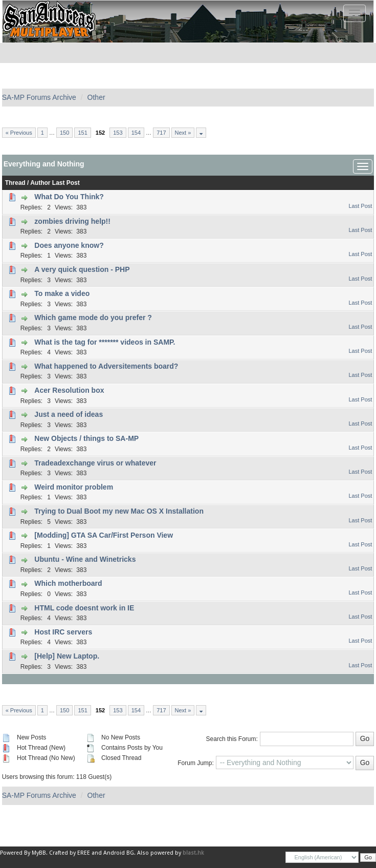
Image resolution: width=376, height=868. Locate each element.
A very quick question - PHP (82, 269)
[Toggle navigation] (355, 13)
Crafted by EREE (70, 853)
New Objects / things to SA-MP (86, 438)
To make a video (62, 293)
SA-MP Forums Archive (39, 97)
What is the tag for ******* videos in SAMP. (105, 342)
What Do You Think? (69, 197)
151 (82, 133)
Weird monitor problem (74, 487)
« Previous (19, 133)
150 (64, 133)
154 (136, 133)
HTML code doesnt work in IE (84, 608)
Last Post (66, 183)
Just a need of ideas (69, 414)
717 (161, 133)
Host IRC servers (63, 632)
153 (118, 133)
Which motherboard (68, 583)
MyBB (39, 853)
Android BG (119, 853)
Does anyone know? (69, 245)
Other (96, 97)
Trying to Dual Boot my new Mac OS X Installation (119, 511)
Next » (183, 133)
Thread (15, 183)
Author (40, 183)
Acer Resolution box (69, 390)
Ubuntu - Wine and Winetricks (85, 559)
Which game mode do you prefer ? (93, 317)
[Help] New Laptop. (67, 656)
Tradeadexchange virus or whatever (95, 463)
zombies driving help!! (72, 221)
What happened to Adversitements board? (106, 366)
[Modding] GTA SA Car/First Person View (104, 535)
